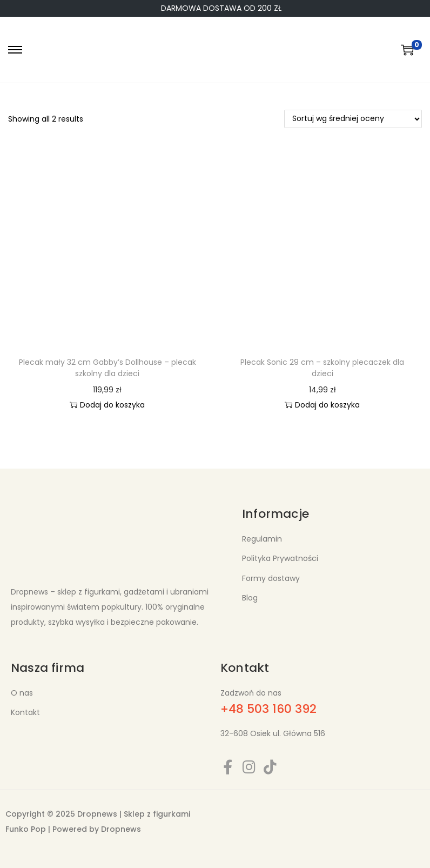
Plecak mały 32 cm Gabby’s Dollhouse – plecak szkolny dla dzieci (107, 368)
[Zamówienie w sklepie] (353, 119)
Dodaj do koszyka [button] (107, 405)
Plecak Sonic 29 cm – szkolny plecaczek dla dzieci (322, 368)
